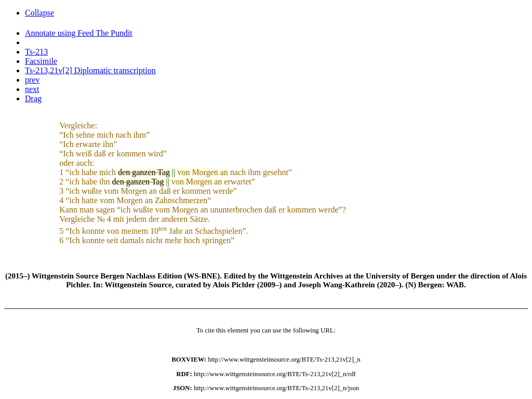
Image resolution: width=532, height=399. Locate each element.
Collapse (39, 13)
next (32, 89)
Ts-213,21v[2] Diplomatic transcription (90, 70)
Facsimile (41, 61)
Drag (33, 98)
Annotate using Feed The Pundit (79, 33)
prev (32, 80)
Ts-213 (36, 52)
